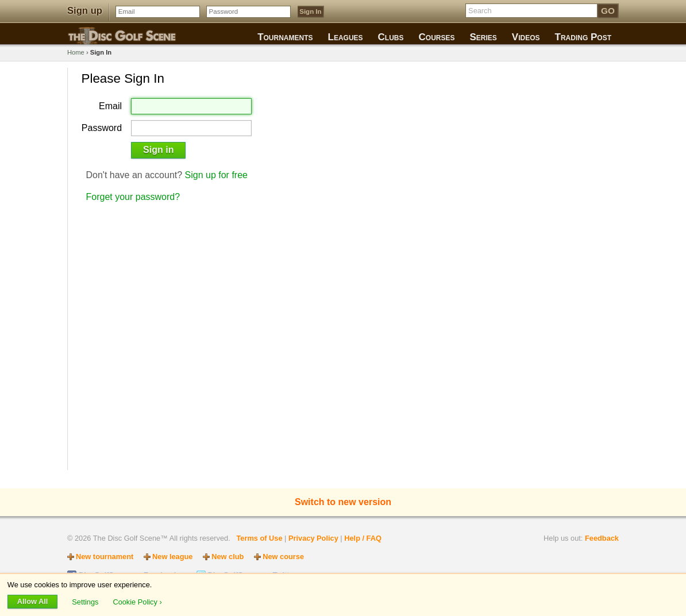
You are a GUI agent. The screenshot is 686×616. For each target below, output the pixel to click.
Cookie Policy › (137, 601)
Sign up (85, 11)
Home (76, 52)
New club (228, 557)
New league (172, 557)
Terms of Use (259, 538)
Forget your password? (133, 197)
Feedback (602, 538)
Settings (86, 601)
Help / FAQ (363, 538)
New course (283, 557)
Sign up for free (216, 175)
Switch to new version (343, 502)
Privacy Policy (313, 538)
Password (102, 128)
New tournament (105, 557)
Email (110, 106)
